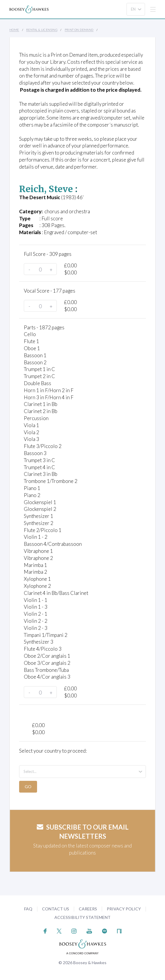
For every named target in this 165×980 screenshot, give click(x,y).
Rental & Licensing (42, 30)
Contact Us (56, 909)
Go (28, 787)
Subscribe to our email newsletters (83, 832)
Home (14, 30)
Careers (88, 909)
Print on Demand (79, 30)
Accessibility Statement (82, 917)
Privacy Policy (124, 909)
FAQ (28, 909)
